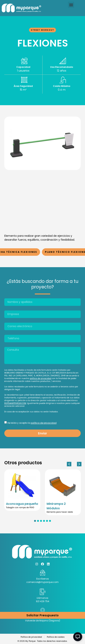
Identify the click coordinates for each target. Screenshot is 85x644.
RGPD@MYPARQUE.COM (15, 403)
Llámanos (42, 598)
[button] (71, 5)
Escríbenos (43, 579)
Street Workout (42, 30)
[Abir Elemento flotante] (78, 637)
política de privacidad (41, 378)
